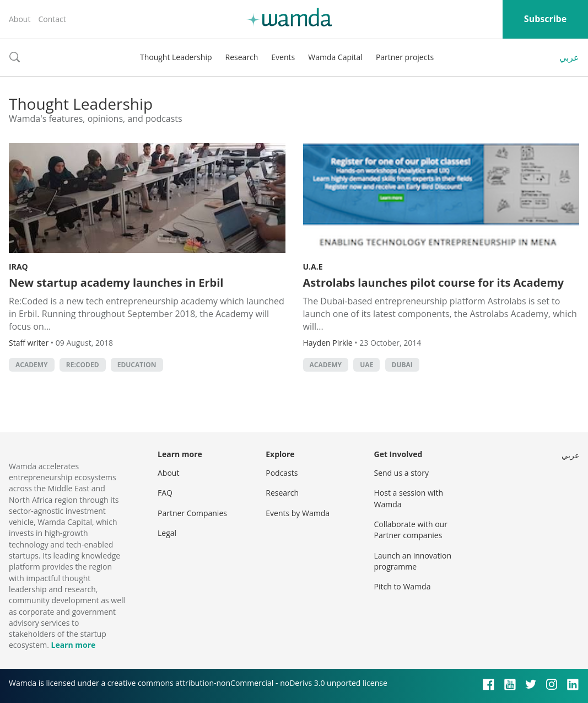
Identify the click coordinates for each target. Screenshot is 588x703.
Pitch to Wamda (403, 586)
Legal (167, 533)
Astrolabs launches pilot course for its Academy (434, 283)
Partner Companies (192, 513)
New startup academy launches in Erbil (116, 283)
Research (242, 57)
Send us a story (401, 473)
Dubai (402, 365)
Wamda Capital (335, 57)
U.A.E (313, 267)
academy (32, 365)
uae (366, 365)
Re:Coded (83, 365)
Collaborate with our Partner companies (411, 530)
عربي (569, 57)
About (20, 19)
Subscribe (545, 19)
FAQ (165, 493)
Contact (52, 19)
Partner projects (405, 57)
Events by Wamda (298, 513)
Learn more (73, 645)
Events (283, 57)
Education (137, 365)
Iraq (18, 267)
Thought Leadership (176, 57)
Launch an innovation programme (413, 561)
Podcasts (282, 473)
